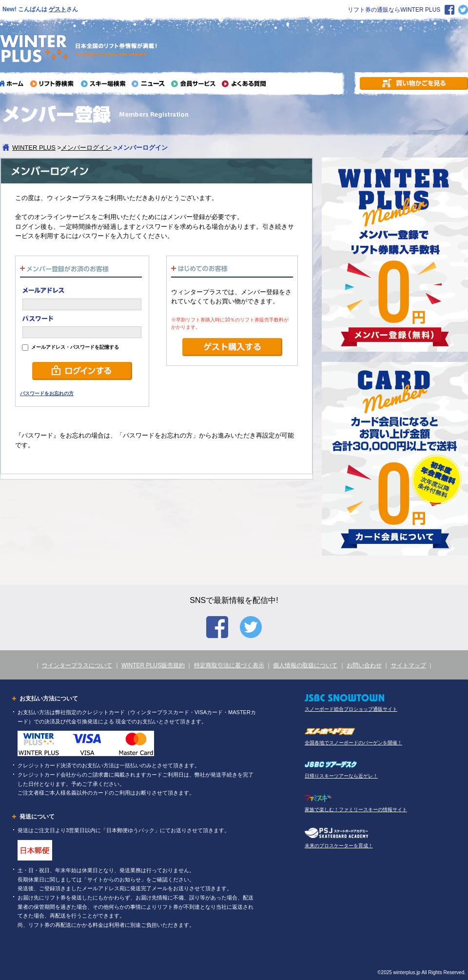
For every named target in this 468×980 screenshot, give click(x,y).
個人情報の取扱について (305, 665)
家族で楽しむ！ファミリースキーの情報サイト (356, 810)
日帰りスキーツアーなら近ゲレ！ (341, 776)
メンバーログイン (86, 148)
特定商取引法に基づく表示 (229, 665)
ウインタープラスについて (77, 665)
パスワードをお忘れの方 (47, 393)
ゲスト (58, 9)
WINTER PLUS (34, 148)
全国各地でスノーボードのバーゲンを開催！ (353, 743)
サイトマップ (409, 665)
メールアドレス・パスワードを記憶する (70, 347)
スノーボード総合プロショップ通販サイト (351, 709)
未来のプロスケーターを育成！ (339, 846)
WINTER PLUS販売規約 (153, 665)
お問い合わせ (364, 665)
